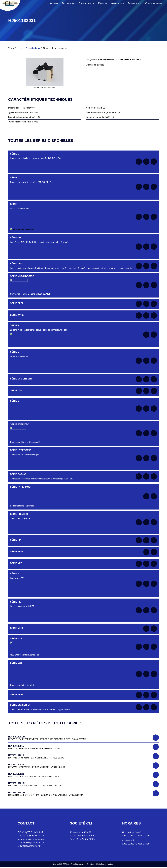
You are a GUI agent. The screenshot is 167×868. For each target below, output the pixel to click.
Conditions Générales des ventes (100, 864)
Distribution (33, 48)
